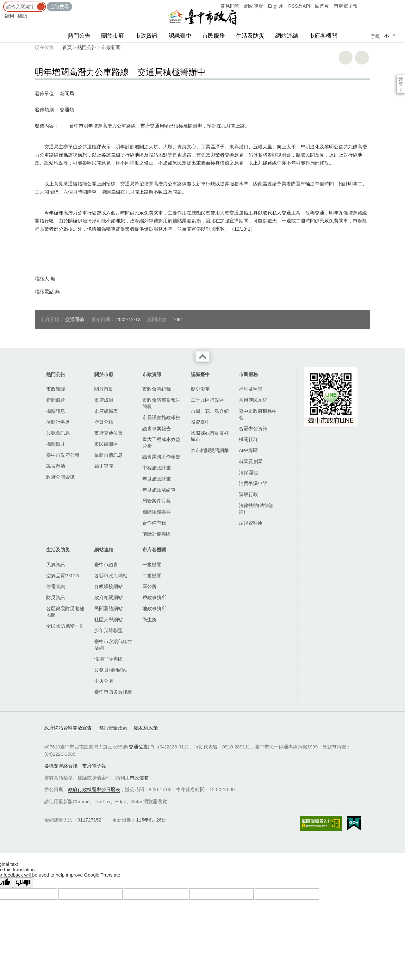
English (276, 6)
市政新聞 (111, 47)
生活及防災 (250, 36)
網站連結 (287, 36)
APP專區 (248, 450)
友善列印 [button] (346, 58)
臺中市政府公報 (63, 455)
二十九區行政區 (207, 400)
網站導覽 (254, 6)
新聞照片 (56, 400)
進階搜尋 (59, 6)
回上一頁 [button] (362, 58)
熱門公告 (79, 36)
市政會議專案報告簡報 (161, 403)
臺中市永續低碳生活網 (113, 645)
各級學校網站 (109, 586)
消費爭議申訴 (253, 483)
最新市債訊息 (109, 455)
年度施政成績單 (159, 490)
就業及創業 (251, 461)
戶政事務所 (154, 597)
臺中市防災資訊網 (113, 692)
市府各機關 (323, 36)
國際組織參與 (157, 512)
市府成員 (104, 400)
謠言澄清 (56, 466)
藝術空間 (104, 466)
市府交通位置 (109, 433)
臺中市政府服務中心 (258, 414)
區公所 (150, 586)
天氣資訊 (56, 564)
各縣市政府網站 (111, 576)
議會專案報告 (157, 428)
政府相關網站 (109, 597)
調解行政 (248, 494)
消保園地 (248, 472)
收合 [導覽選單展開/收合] (202, 357)
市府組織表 (106, 411)
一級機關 (152, 564)
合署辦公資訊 (253, 428)
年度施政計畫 (157, 479)
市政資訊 (146, 36)
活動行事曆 (58, 422)
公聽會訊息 (58, 433)
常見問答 (230, 6)
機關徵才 (56, 444)
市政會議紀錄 (157, 389)
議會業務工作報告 (161, 457)
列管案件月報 (157, 501)
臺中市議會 (106, 564)
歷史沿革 (200, 389)
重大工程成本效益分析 (161, 442)
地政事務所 (154, 608)
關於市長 (104, 389)
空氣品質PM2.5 (62, 576)
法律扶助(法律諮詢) (256, 509)
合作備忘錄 (154, 523)
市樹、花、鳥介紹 (210, 411)
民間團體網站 (109, 608)
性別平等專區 (109, 659)
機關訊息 (56, 411)
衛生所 (150, 620)
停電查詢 (56, 586)
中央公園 (104, 681)
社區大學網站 (109, 620)
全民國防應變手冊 (65, 626)
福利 (9, 16)
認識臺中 (180, 36)
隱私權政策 (146, 728)
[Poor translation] (23, 883)
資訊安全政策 (113, 728)
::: (2, 3)
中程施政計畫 (157, 468)
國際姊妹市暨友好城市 (210, 436)
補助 (22, 16)
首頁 (67, 47)
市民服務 (214, 36)
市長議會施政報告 (161, 417)
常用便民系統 (253, 400)
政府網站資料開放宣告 (68, 728)
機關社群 (248, 439)
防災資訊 (56, 597)
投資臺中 (200, 422)
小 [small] (386, 36)
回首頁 (322, 6)
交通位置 (138, 747)
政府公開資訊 (60, 477)
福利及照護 (251, 389)
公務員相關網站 (111, 670)
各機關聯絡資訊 (61, 766)
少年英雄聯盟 (109, 630)
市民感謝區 (106, 444)
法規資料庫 (251, 523)
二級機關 (152, 576)
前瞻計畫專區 (157, 534)
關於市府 (113, 36)
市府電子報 (346, 6)
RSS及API (299, 6)
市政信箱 (139, 778)
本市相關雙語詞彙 (210, 450)
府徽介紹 (104, 422)
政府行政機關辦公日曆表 (94, 789)
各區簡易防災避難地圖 (65, 612)
